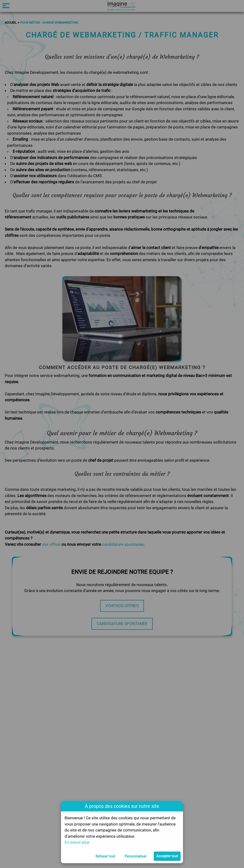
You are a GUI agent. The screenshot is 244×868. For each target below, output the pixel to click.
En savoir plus (77, 842)
